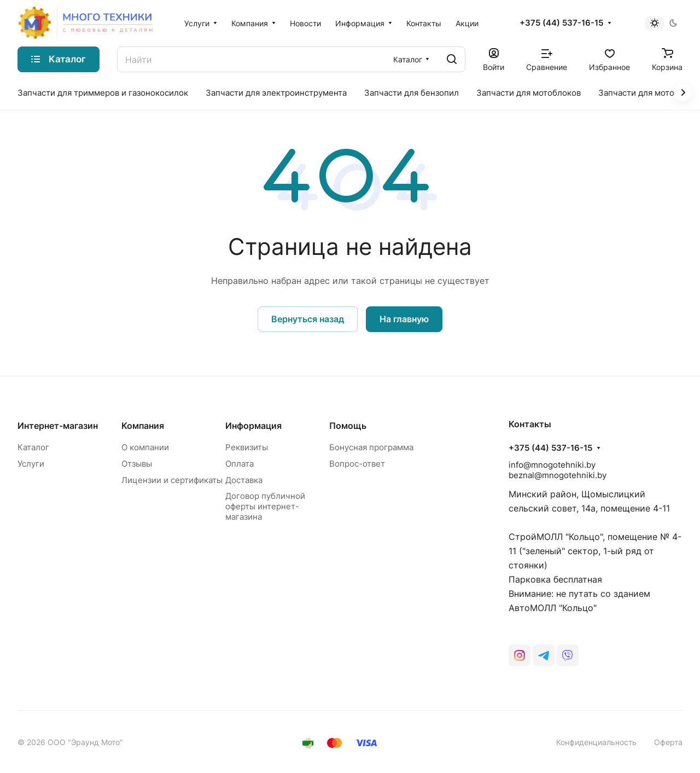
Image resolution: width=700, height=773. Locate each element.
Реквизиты (247, 447)
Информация (253, 426)
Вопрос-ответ (357, 464)
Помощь (348, 426)
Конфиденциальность (596, 742)
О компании (145, 447)
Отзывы (137, 464)
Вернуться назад (308, 319)
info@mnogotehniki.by (552, 465)
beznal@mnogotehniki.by (558, 475)
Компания (143, 426)
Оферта (668, 742)
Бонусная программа (371, 447)
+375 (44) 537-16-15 (561, 23)
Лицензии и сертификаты (172, 480)
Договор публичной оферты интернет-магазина (265, 506)
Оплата (240, 464)
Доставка (244, 480)
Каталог (33, 447)
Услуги (31, 464)
